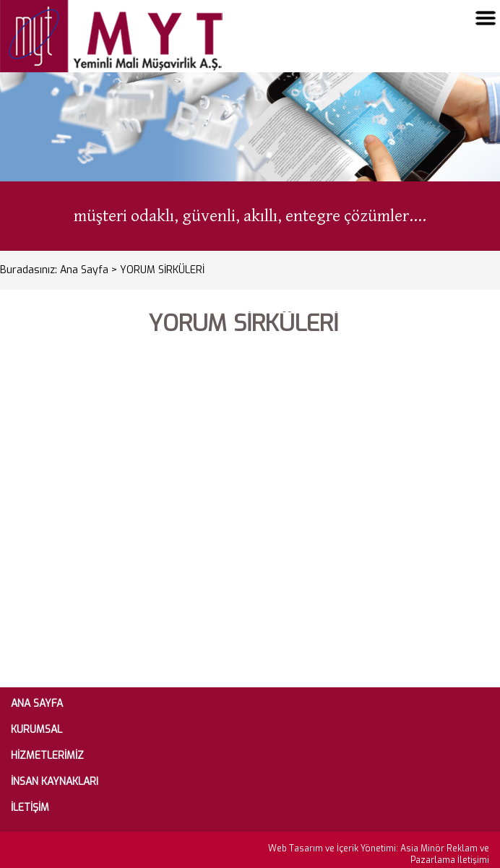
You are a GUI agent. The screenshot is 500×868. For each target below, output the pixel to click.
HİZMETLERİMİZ (47, 756)
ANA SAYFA (37, 704)
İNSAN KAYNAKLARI (55, 782)
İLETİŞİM (30, 808)
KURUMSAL (36, 730)
